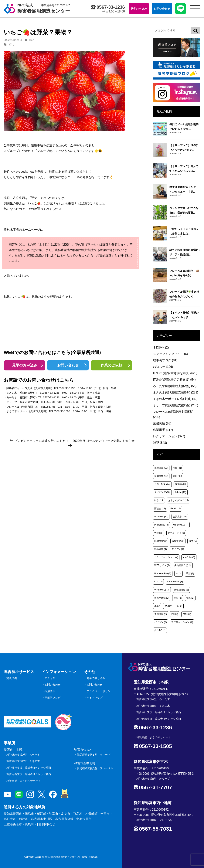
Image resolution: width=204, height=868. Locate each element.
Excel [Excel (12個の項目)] (175, 509)
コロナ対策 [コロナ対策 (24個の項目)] (162, 484)
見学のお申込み (25, 365)
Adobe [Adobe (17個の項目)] (180, 492)
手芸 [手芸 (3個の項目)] (190, 574)
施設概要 (12, 678)
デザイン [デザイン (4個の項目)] (178, 549)
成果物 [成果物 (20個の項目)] (181, 484)
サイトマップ (94, 698)
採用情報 (50, 691)
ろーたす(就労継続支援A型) (175, 386)
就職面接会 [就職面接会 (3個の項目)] (181, 590)
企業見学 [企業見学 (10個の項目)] (180, 517)
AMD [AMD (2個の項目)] (187, 614)
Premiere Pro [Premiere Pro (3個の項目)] (163, 574)
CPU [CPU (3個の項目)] (158, 582)
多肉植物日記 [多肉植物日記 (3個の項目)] (183, 565)
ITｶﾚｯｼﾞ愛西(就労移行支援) (175, 373)
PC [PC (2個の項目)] (175, 614)
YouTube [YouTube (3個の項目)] (189, 557)
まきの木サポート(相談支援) (175, 399)
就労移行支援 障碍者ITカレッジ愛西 (29, 768)
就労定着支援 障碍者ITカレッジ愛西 (29, 774)
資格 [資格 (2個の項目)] (190, 598)
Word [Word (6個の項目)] (159, 533)
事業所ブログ (53, 698)
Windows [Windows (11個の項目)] (161, 517)
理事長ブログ (165, 360)
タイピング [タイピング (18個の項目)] (162, 492)
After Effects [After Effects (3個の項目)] (175, 582)
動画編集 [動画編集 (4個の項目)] (161, 549)
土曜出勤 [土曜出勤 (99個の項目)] (161, 468)
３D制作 (161, 347)
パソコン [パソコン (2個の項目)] (161, 622)
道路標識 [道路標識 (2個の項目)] (161, 614)
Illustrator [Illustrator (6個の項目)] (161, 541)
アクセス (50, 678)
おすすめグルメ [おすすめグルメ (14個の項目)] (178, 500)
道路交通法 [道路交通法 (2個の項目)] (162, 598)
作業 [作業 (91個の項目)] (177, 468)
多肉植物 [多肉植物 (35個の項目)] (161, 476)
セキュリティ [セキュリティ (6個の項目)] (176, 533)
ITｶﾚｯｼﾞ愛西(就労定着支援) (174, 380)
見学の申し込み (96, 678)
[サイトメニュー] (195, 9)
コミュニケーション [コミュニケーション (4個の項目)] (166, 557)
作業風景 (163, 430)
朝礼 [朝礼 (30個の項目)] (177, 476)
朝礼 (11, 45)
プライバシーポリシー (100, 691)
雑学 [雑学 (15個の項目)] (159, 500)
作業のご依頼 (111, 365)
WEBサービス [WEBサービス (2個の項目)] (173, 606)
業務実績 (162, 423)
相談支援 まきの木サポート (24, 781)
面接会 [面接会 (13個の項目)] (160, 509)
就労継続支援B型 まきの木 (23, 761)
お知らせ (163, 367)
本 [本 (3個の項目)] (178, 574)
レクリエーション (169, 436)
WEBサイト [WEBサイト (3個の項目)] (162, 565)
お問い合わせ (68, 365)
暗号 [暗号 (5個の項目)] (193, 541)
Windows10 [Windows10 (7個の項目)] (181, 525)
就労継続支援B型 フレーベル (95, 768)
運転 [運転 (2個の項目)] (178, 598)
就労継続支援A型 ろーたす (23, 755)
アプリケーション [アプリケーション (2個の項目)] (182, 622)
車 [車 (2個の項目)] (157, 606)
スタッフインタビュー (170, 354)
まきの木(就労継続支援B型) (176, 392)
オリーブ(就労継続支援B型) (176, 405)
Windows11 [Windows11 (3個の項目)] (162, 590)
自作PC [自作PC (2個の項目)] (160, 630)
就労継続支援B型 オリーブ (94, 755)
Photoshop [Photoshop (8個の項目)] (161, 525)
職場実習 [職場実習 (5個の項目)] (178, 541)
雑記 (31, 40)
